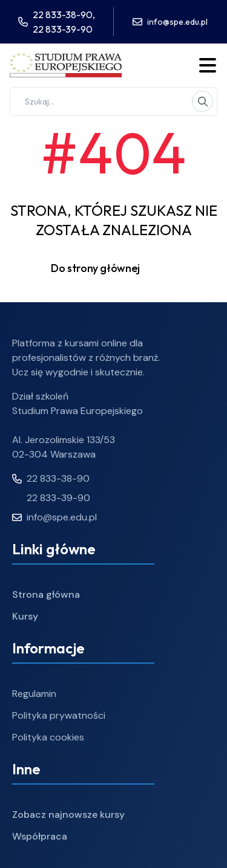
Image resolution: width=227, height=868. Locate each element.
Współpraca (40, 836)
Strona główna (46, 594)
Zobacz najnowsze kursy (68, 815)
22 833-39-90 (63, 29)
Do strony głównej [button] (113, 268)
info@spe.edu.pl (177, 22)
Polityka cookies (48, 737)
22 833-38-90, (64, 15)
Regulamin (34, 694)
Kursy (25, 616)
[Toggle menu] (208, 65)
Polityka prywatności (59, 715)
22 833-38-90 (51, 478)
